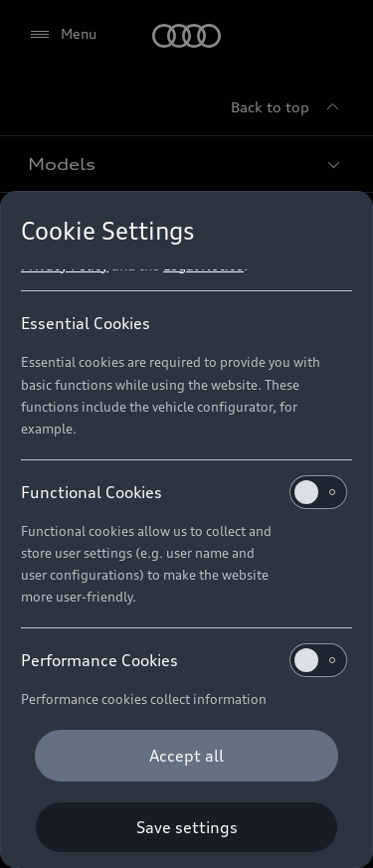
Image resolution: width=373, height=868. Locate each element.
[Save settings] (186, 827)
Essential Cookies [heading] (86, 323)
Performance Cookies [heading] (184, 660)
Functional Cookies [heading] (184, 492)
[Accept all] (186, 756)
